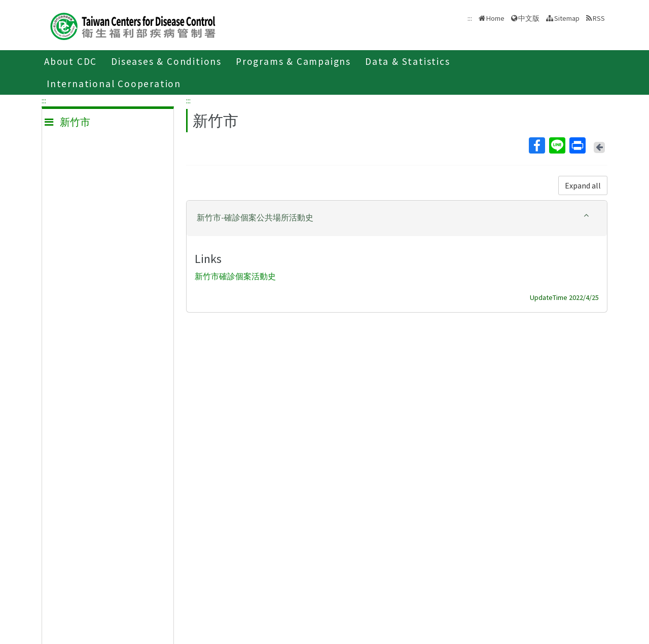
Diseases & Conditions (166, 61)
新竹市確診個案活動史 (235, 276)
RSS (599, 18)
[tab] (397, 218)
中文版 (529, 18)
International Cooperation (114, 84)
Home (495, 18)
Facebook (536, 145)
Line (557, 145)
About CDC (70, 61)
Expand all (583, 185)
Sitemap (567, 18)
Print (577, 145)
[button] (397, 218)
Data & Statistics (408, 61)
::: (44, 100)
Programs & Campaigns (293, 61)
